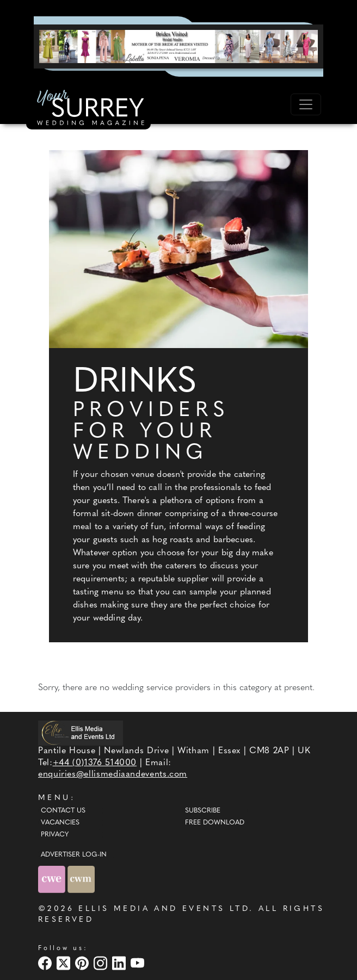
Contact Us (63, 811)
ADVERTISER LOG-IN (74, 855)
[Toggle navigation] (306, 104)
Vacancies (60, 823)
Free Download (215, 823)
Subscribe (203, 811)
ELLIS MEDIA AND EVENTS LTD (164, 909)
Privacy (55, 835)
